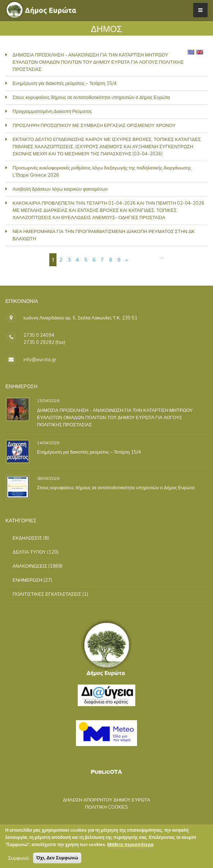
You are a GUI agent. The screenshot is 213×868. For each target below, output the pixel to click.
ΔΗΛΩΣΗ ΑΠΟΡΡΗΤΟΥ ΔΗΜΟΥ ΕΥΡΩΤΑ (107, 800)
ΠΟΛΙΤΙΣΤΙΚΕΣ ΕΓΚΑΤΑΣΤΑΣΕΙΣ (47, 594)
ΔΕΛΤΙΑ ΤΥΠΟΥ (29, 552)
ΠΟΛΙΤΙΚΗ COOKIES (106, 807)
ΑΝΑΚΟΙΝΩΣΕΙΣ (30, 566)
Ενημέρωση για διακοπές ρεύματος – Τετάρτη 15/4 (65, 83)
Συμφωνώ (19, 858)
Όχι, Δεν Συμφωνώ (57, 858)
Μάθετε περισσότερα (130, 844)
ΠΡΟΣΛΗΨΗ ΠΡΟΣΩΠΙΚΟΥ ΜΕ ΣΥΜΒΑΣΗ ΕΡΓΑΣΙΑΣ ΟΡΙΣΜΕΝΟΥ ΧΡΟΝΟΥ (94, 125)
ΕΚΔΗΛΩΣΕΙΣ (27, 538)
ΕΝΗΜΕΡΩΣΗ (28, 580)
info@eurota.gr (40, 359)
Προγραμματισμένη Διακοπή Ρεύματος (52, 111)
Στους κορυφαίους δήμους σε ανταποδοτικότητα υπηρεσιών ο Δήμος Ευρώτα (91, 97)
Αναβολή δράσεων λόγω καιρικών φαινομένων (60, 189)
